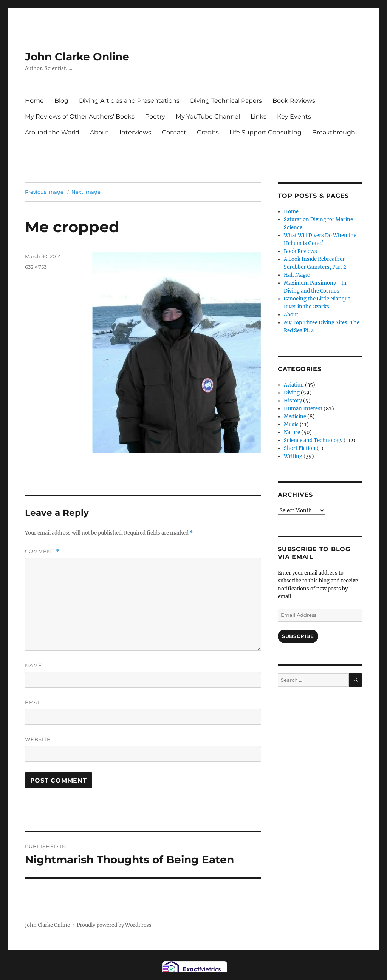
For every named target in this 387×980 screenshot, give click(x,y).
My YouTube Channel (208, 116)
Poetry (155, 116)
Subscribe (298, 636)
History (293, 401)
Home (34, 101)
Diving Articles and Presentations (129, 101)
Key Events (294, 116)
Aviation (294, 385)
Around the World (52, 132)
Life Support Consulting (265, 132)
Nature (292, 432)
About (99, 132)
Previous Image (44, 192)
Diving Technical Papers (226, 101)
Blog (61, 101)
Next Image (86, 192)
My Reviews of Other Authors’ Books (80, 116)
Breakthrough (334, 132)
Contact (174, 132)
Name (33, 665)
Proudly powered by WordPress (114, 925)
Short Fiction (300, 448)
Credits (208, 132)
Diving (292, 393)
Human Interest (303, 409)
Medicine (295, 417)
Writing (293, 456)
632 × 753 (36, 267)
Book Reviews (294, 101)
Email (34, 702)
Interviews (135, 132)
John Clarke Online (77, 57)
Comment (42, 551)
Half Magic (297, 275)
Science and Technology (313, 440)
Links (259, 116)
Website (38, 739)
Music (291, 425)
